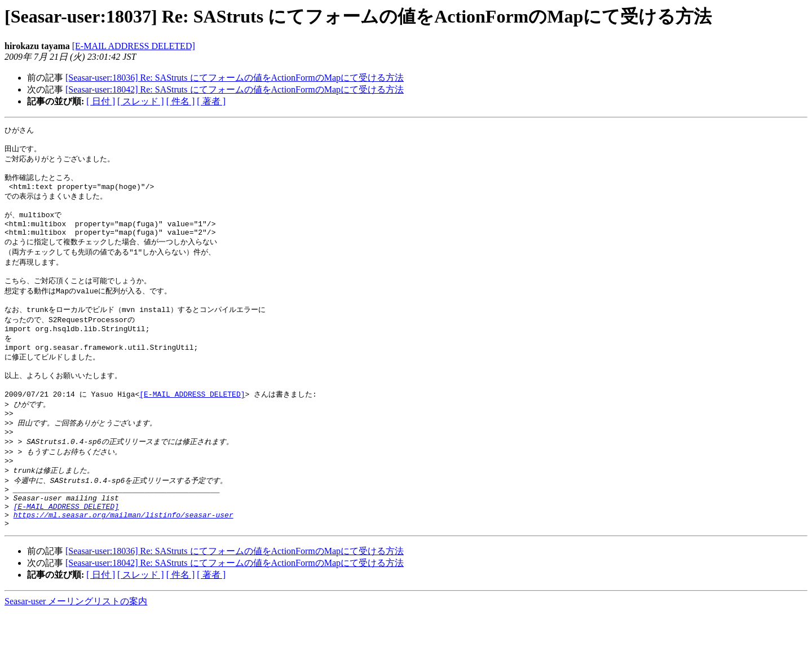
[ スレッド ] (141, 101)
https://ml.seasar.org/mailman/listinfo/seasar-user (123, 560)
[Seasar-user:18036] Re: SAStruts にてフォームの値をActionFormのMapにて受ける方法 (235, 78)
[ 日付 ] (101, 101)
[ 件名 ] (181, 101)
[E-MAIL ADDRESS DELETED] (134, 46)
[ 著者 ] (211, 101)
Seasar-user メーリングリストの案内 (76, 648)
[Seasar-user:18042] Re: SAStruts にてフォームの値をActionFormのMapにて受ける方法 (235, 89)
